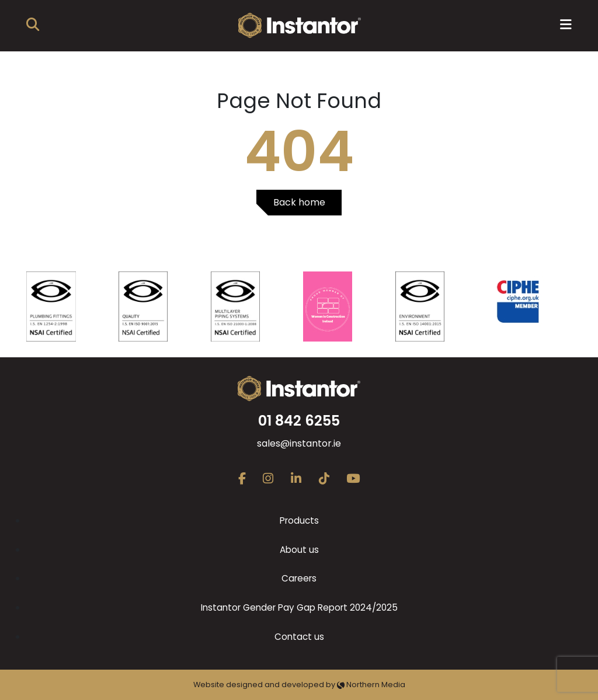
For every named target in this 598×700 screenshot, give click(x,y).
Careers (299, 578)
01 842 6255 (299, 421)
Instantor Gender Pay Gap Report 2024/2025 (299, 607)
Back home (299, 202)
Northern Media (371, 685)
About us (299, 550)
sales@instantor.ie (299, 443)
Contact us (299, 637)
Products (299, 520)
